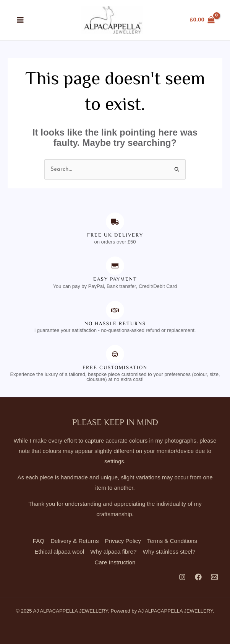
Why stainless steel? (169, 552)
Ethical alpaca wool (60, 552)
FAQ (39, 542)
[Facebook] (198, 577)
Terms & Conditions (172, 542)
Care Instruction (115, 562)
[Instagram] (182, 577)
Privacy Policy (123, 542)
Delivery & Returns (75, 542)
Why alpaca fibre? (113, 552)
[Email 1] (214, 577)
